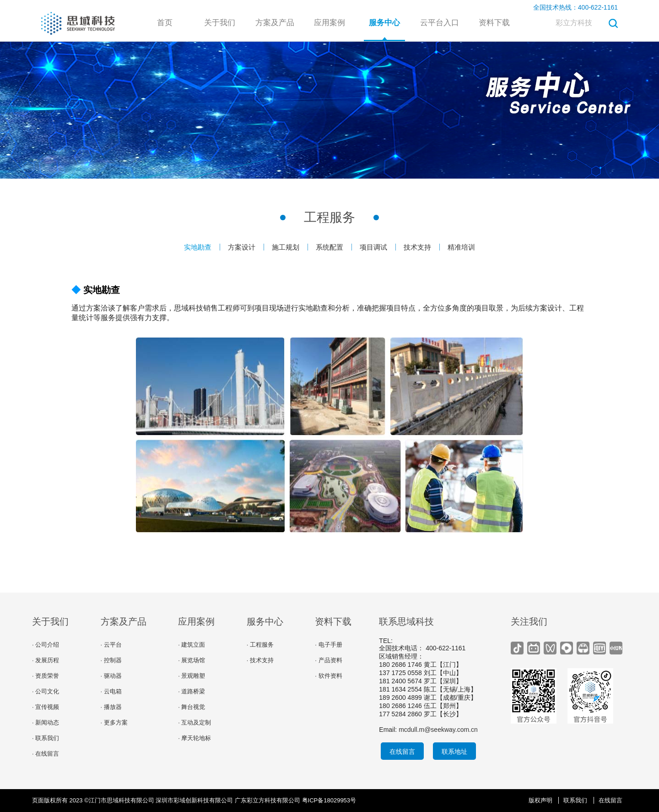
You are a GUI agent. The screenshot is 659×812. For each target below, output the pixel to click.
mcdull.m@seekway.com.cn (438, 730)
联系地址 (454, 752)
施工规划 (286, 247)
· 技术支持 (260, 660)
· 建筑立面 (192, 645)
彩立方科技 (574, 23)
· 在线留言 (46, 754)
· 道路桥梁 (192, 691)
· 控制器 (111, 660)
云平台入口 (440, 23)
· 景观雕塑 (192, 676)
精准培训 (461, 247)
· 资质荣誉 (46, 676)
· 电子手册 (328, 645)
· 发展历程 (46, 660)
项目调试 (373, 247)
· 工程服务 (260, 645)
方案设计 (242, 247)
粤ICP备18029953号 (329, 800)
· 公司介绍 (46, 645)
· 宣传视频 (46, 707)
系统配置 (329, 247)
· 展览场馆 (192, 660)
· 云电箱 (111, 691)
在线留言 (402, 752)
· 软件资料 (328, 676)
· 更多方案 (114, 722)
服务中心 (384, 23)
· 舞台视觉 (192, 707)
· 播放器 (111, 707)
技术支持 (417, 247)
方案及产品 (275, 23)
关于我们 (220, 23)
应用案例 (329, 23)
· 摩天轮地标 (194, 738)
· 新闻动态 (46, 722)
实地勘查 (198, 247)
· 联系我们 (46, 738)
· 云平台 (111, 645)
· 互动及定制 (194, 722)
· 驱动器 (111, 676)
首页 (165, 23)
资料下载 (494, 23)
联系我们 (575, 800)
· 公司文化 (46, 691)
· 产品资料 (328, 660)
